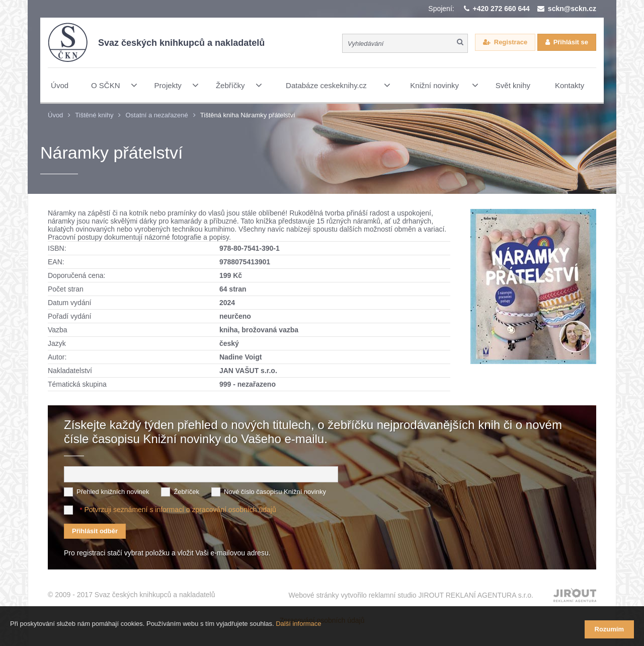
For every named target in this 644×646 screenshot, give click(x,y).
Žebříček (186, 492)
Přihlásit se (571, 43)
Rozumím (610, 629)
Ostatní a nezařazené (156, 115)
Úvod (55, 115)
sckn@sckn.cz (572, 9)
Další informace (298, 630)
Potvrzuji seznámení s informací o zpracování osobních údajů (180, 510)
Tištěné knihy (94, 115)
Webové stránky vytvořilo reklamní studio (411, 590)
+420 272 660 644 (501, 9)
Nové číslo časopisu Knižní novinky (275, 492)
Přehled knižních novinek (113, 492)
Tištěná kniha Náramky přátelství (248, 115)
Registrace (511, 43)
